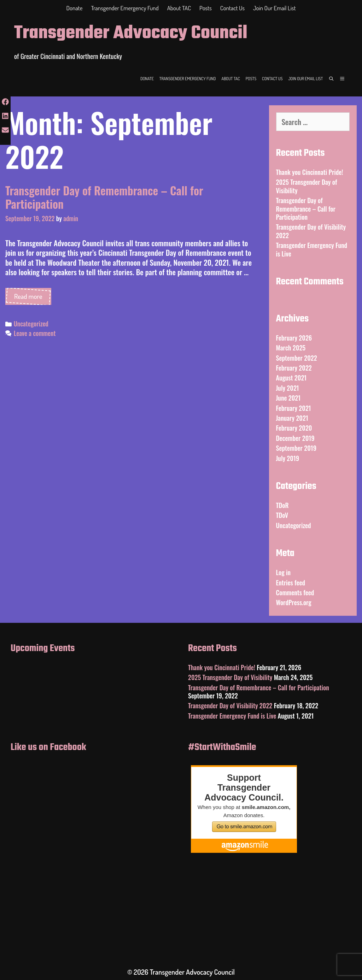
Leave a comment (35, 333)
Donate (75, 8)
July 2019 (288, 458)
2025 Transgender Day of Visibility (307, 186)
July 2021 (288, 388)
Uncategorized (31, 324)
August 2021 (291, 378)
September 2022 (297, 358)
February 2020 (294, 428)
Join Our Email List (274, 8)
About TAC (179, 8)
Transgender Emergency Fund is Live (312, 249)
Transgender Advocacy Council (131, 33)
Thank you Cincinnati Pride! (310, 172)
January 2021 (292, 418)
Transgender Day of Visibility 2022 (311, 231)
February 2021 (294, 408)
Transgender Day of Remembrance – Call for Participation (104, 197)
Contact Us (232, 8)
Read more (33, 298)
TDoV (282, 515)
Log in (284, 572)
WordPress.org (294, 602)
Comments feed (295, 592)
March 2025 (291, 348)
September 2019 (296, 448)
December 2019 (295, 438)
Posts (206, 8)
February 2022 (294, 368)
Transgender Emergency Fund (125, 8)
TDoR (282, 505)
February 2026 (294, 338)
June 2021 (288, 398)
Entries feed (291, 583)
